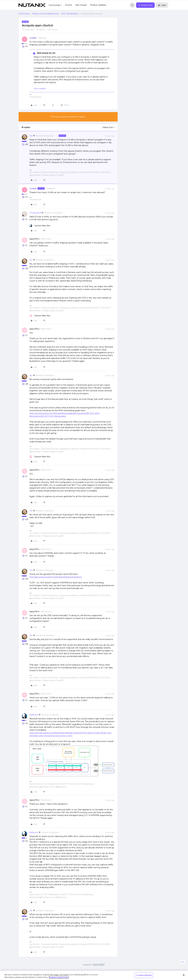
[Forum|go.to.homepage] (32, 5)
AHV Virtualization (70, 14)
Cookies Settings (144, 975)
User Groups (81, 5)
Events (69, 5)
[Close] (184, 975)
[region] (94, 975)
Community (24, 14)
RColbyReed (35, 213)
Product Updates (98, 5)
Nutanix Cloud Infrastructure (46, 14)
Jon (31, 136)
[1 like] (40, 226)
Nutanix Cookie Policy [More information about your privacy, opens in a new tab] (59, 977)
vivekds (33, 38)
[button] (145, 5)
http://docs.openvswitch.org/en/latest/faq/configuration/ (56, 577)
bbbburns (34, 715)
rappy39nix (34, 239)
